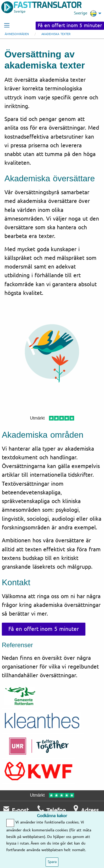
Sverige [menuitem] (85, 13)
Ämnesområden (17, 34)
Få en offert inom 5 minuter (70, 26)
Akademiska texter (56, 34)
